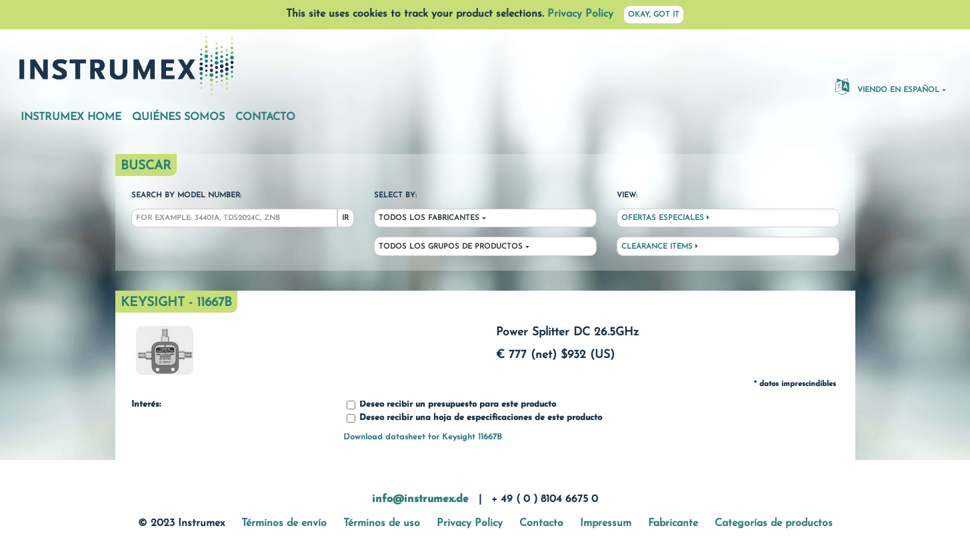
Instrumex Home (71, 117)
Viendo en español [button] (887, 86)
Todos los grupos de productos (451, 247)
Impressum (606, 523)
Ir (345, 218)
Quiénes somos (178, 117)
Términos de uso (382, 523)
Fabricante (673, 523)
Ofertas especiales (665, 218)
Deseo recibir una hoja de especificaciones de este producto (474, 418)
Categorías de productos (774, 523)
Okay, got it (654, 15)
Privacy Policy (580, 14)
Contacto (265, 117)
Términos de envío (284, 523)
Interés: (146, 405)
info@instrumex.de (420, 499)
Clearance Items (660, 247)
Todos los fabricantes (429, 218)
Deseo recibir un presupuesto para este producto (451, 405)
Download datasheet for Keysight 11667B (423, 437)
